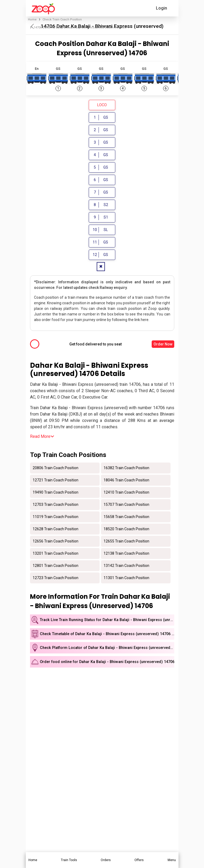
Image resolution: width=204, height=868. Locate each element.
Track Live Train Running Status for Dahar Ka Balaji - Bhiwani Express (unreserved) (107, 621)
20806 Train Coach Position (56, 469)
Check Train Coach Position (62, 20)
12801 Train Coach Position (56, 566)
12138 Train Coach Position (126, 554)
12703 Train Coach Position (56, 505)
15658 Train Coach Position (126, 518)
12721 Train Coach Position (56, 481)
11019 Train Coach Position (56, 518)
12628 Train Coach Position (56, 530)
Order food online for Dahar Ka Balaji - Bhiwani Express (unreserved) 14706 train (107, 663)
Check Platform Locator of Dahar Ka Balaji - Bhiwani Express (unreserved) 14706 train (107, 649)
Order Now (163, 345)
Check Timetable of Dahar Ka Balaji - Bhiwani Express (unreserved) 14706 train (107, 635)
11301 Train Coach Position (126, 579)
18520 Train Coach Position (126, 530)
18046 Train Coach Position (126, 481)
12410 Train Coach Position (126, 493)
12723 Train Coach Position (56, 579)
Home (32, 20)
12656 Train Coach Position (56, 542)
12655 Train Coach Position (126, 542)
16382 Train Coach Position (126, 469)
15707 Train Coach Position (126, 505)
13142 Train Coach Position (126, 566)
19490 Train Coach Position (56, 493)
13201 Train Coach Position (56, 554)
